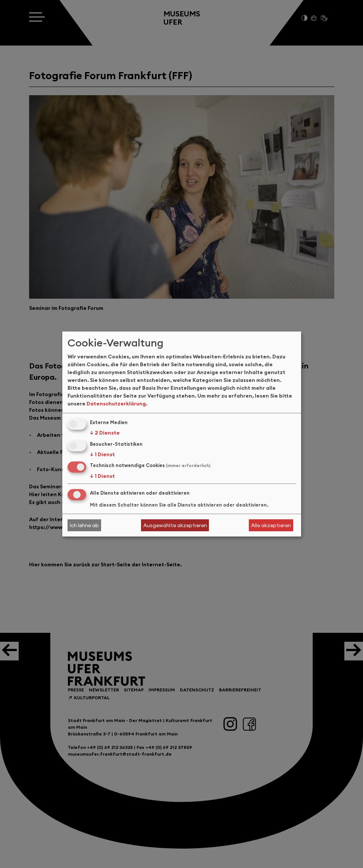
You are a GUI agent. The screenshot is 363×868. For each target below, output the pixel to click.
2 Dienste (105, 433)
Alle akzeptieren (271, 525)
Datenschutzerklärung (116, 404)
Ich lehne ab (84, 525)
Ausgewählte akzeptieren (175, 525)
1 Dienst (102, 454)
